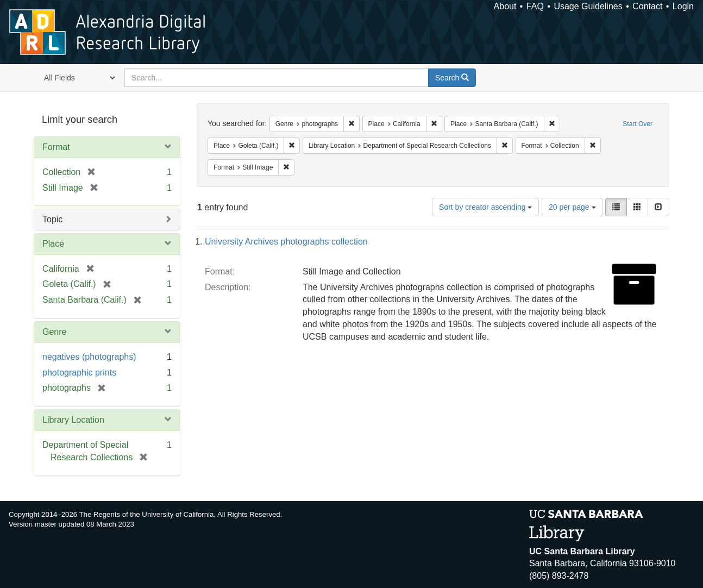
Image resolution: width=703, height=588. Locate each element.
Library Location (73, 420)
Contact (647, 6)
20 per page (572, 207)
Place (53, 244)
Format (56, 147)
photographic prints (79, 373)
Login (683, 6)
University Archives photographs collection (286, 242)
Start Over (638, 124)
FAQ (535, 6)
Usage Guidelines (588, 6)
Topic (52, 219)
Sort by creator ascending (485, 207)
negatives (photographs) (89, 357)
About (505, 6)
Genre (54, 332)
